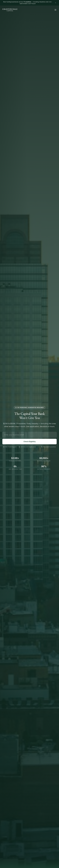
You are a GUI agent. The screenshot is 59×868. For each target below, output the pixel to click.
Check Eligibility (30, 442)
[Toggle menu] (55, 10)
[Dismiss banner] (56, 3)
